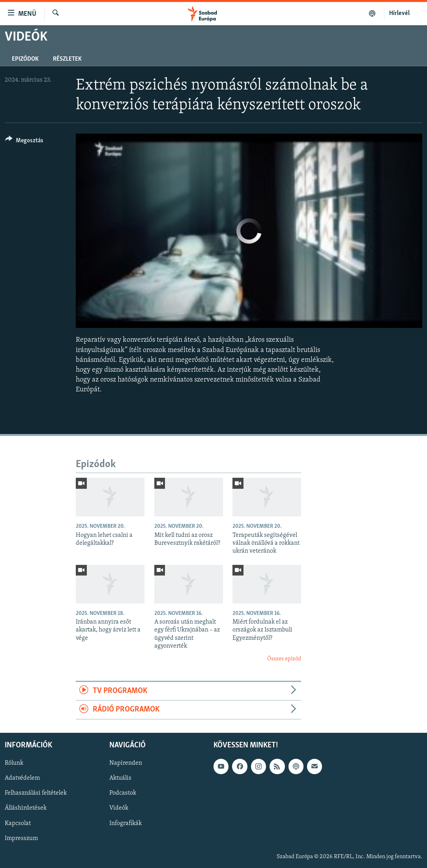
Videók (119, 808)
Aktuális (120, 778)
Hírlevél (399, 13)
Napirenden (126, 763)
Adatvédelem (22, 778)
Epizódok (25, 59)
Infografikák (125, 823)
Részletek (67, 59)
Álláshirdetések (26, 808)
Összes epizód (284, 659)
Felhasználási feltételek (36, 793)
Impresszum (21, 838)
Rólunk (14, 763)
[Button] (24, 142)
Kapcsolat (18, 823)
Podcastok (123, 793)
